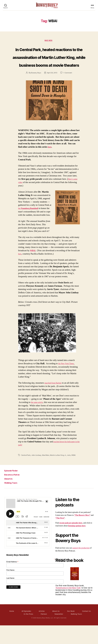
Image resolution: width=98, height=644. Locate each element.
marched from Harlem (54, 402)
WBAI (33, 269)
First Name (10, 589)
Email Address (12, 580)
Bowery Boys (35, 91)
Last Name (10, 597)
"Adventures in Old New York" (68, 606)
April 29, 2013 (52, 91)
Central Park (26, 474)
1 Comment (68, 91)
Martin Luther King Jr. (59, 474)
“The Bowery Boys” (82, 534)
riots (70, 474)
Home (12, 630)
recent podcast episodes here (71, 542)
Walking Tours (13, 501)
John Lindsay (37, 474)
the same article (38, 421)
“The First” (60, 537)
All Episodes (26, 630)
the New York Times (67, 382)
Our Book (71, 630)
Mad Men (49, 43)
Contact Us (87, 630)
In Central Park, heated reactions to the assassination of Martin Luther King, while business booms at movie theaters (49, 67)
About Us (10, 497)
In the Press (28, 633)
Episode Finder (13, 489)
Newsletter (59, 633)
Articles (42, 630)
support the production (81, 567)
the (30, 227)
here (50, 166)
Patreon (44, 633)
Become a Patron (14, 493)
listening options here (77, 544)
